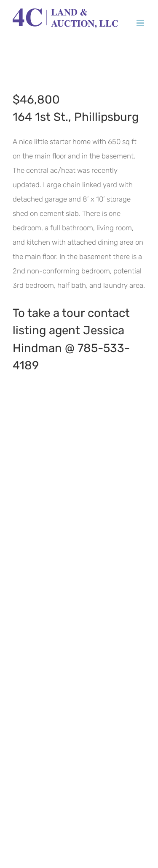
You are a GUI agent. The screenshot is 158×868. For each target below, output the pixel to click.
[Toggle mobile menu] (141, 23)
